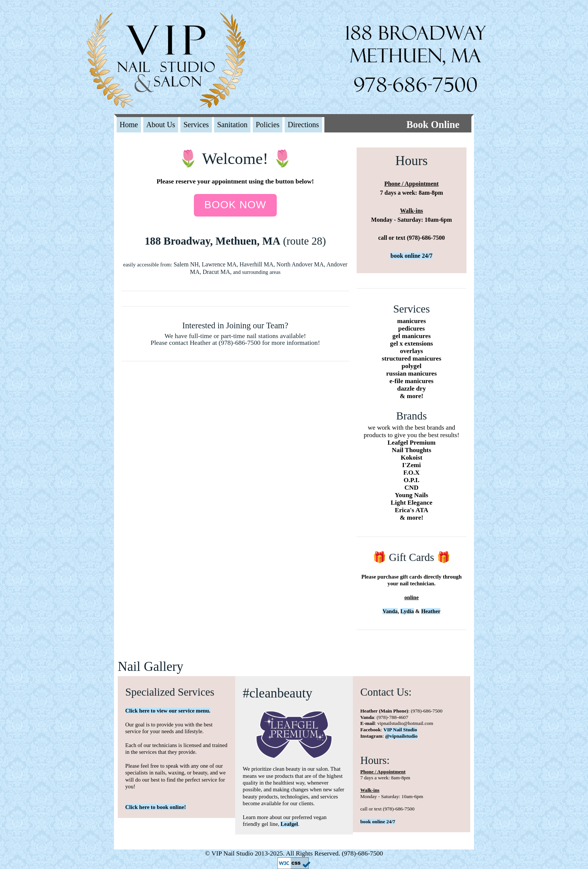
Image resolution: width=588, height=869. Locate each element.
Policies (268, 125)
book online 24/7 (411, 256)
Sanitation (232, 125)
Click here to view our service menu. (168, 711)
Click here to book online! (156, 807)
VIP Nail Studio (400, 730)
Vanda (390, 611)
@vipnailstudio (401, 736)
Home (129, 125)
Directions (303, 125)
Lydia (407, 611)
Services (196, 125)
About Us (161, 125)
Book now (235, 205)
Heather (431, 611)
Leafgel (289, 824)
